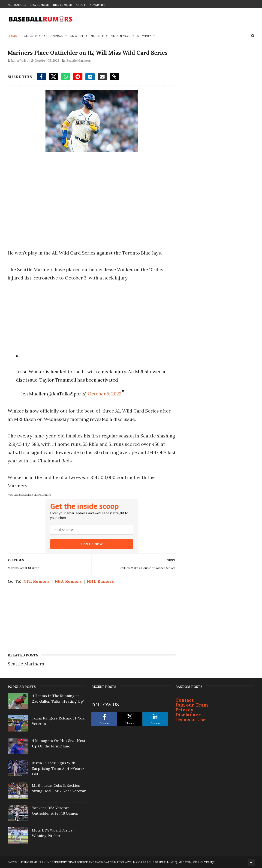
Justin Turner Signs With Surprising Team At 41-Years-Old (58, 768)
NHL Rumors (62, 5)
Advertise (98, 5)
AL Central (53, 36)
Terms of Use (191, 719)
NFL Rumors (17, 5)
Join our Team (192, 705)
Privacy (184, 710)
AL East (30, 36)
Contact (185, 700)
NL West (144, 36)
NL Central (120, 36)
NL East (97, 36)
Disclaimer (188, 715)
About (81, 5)
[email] (92, 530)
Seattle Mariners (79, 61)
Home (12, 36)
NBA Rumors (39, 5)
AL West (77, 36)
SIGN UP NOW (92, 544)
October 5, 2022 (105, 394)
